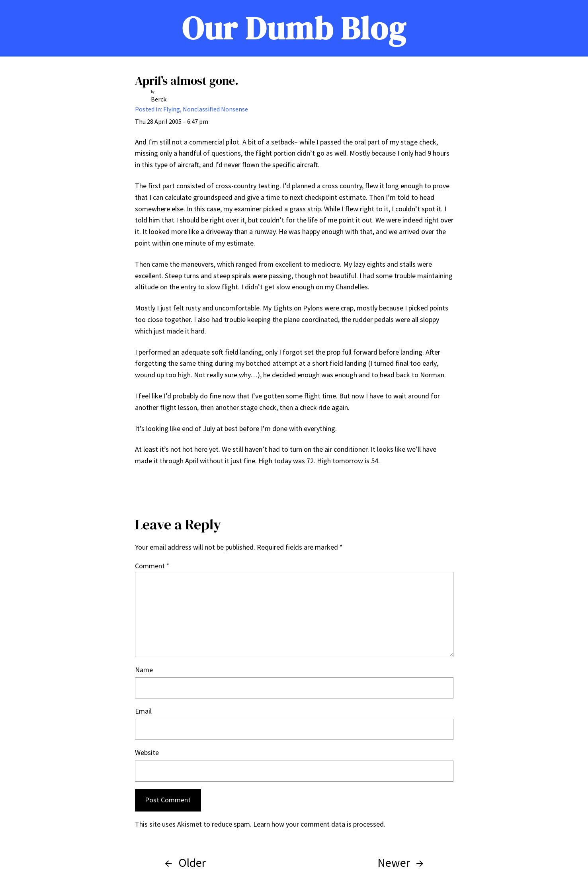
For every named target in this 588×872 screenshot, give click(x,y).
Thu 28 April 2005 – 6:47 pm (172, 121)
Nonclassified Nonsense (215, 109)
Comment (152, 566)
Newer (394, 862)
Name (144, 670)
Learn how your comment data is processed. (319, 824)
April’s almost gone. (187, 81)
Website (147, 752)
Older (192, 862)
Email (143, 711)
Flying (172, 109)
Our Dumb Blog (294, 28)
